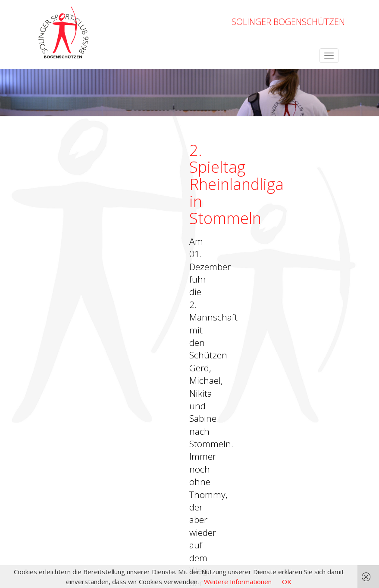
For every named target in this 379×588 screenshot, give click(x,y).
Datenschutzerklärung (312, 542)
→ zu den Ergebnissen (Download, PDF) (94, 292)
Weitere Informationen (238, 582)
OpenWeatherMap (105, 527)
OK (287, 582)
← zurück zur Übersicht (69, 315)
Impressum (258, 542)
